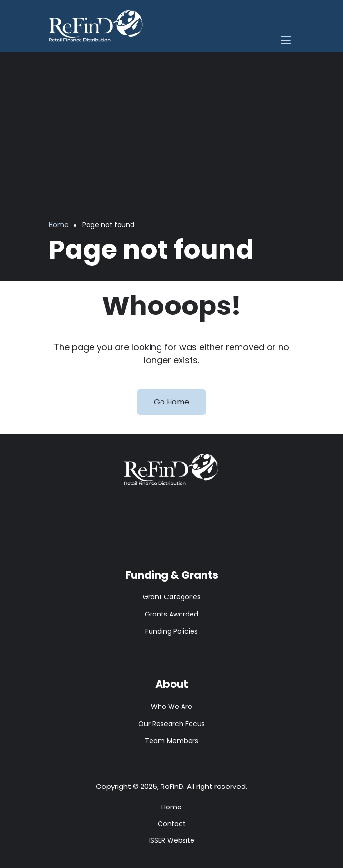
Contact (172, 824)
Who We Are (171, 707)
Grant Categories (172, 597)
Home (171, 807)
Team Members (171, 741)
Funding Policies (171, 631)
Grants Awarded (171, 614)
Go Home (171, 402)
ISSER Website (172, 840)
